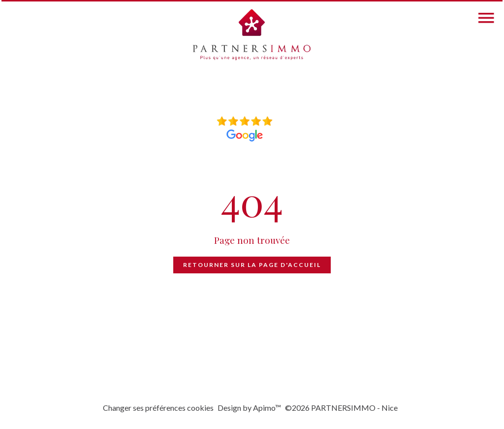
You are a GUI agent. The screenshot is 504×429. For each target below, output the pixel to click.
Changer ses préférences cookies (158, 408)
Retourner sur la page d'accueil (252, 265)
